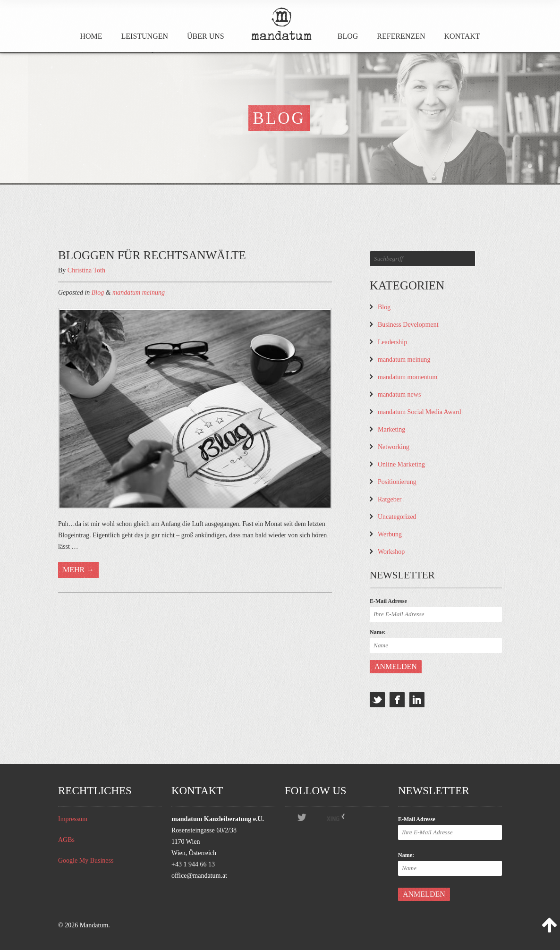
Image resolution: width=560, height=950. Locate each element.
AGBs (66, 840)
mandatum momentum (407, 377)
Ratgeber (390, 499)
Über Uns (206, 36)
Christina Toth (86, 270)
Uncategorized (397, 517)
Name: (378, 632)
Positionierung (397, 482)
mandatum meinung (139, 293)
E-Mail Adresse (388, 601)
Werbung (390, 534)
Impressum (73, 819)
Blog (348, 36)
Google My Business (86, 861)
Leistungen (145, 36)
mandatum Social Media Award (419, 412)
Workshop (391, 552)
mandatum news (399, 394)
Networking (394, 447)
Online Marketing (401, 464)
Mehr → (78, 570)
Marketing (391, 429)
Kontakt (462, 36)
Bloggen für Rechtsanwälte (152, 255)
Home (91, 36)
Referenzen (401, 36)
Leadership (392, 342)
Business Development (408, 325)
